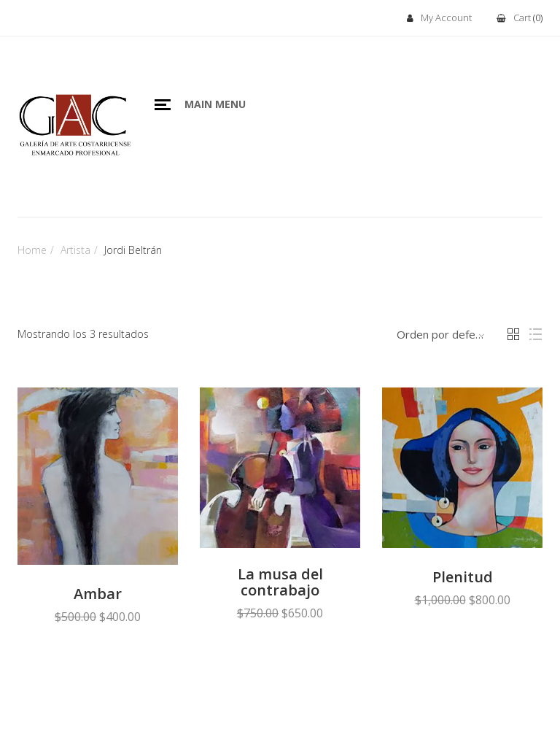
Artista (75, 250)
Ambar (98, 594)
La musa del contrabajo (280, 582)
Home (32, 250)
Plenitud (463, 577)
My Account (439, 18)
